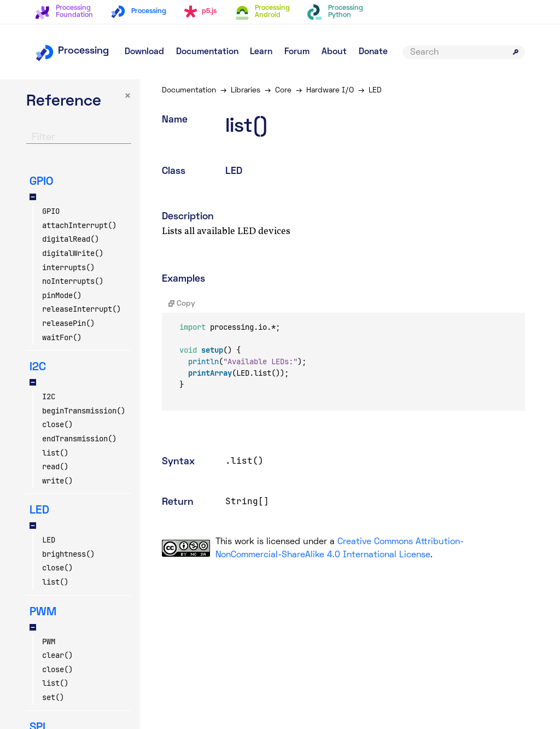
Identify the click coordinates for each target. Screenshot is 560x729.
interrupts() (68, 267)
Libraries (246, 91)
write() (57, 481)
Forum (297, 52)
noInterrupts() (73, 281)
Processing (72, 51)
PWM (49, 641)
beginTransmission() (84, 411)
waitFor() (62, 337)
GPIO (51, 211)
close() (57, 424)
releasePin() (68, 323)
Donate (373, 52)
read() (55, 466)
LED (49, 540)
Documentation (207, 52)
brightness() (68, 554)
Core (283, 91)
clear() (57, 655)
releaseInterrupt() (81, 309)
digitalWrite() (73, 253)
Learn (261, 52)
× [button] (128, 97)
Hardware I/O (330, 91)
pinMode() (62, 295)
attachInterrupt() (79, 225)
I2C (49, 396)
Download (144, 52)
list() (55, 453)
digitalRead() (71, 239)
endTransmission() (79, 439)
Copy (182, 304)
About (334, 52)
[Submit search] (516, 52)
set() (53, 697)
